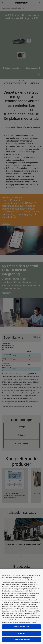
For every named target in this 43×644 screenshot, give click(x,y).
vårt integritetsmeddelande (12, 618)
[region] (21, 606)
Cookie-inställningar (22, 627)
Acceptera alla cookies (21, 640)
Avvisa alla (21, 633)
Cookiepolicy (33, 615)
